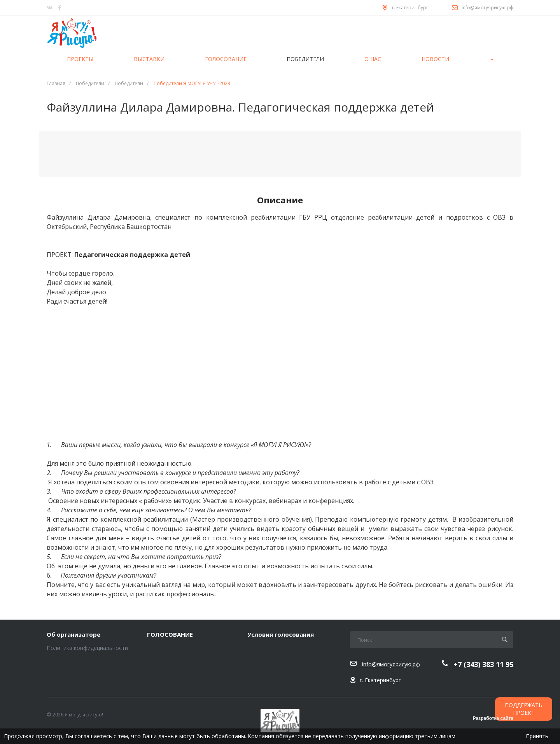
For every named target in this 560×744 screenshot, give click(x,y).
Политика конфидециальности (87, 648)
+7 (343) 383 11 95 (483, 665)
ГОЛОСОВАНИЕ (170, 635)
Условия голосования (281, 635)
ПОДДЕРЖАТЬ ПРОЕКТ (524, 709)
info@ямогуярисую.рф (487, 8)
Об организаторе (73, 635)
